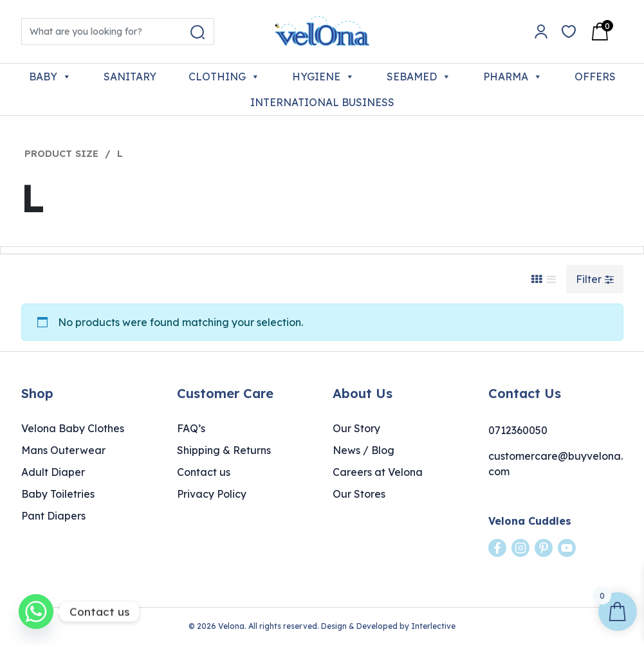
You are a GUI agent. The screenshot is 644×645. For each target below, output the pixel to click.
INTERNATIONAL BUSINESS (322, 102)
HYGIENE (323, 77)
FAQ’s (191, 428)
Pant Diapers (53, 516)
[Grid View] (537, 279)
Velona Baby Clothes (73, 428)
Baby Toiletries (58, 494)
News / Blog (363, 450)
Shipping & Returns (224, 450)
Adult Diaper (53, 472)
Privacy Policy (212, 494)
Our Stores (359, 494)
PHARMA (513, 77)
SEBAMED (419, 77)
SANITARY (130, 77)
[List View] (551, 279)
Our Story (356, 428)
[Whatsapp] (36, 612)
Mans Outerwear (63, 450)
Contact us (204, 472)
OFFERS (595, 77)
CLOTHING (224, 77)
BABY (50, 77)
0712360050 (518, 430)
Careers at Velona (378, 472)
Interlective (433, 626)
